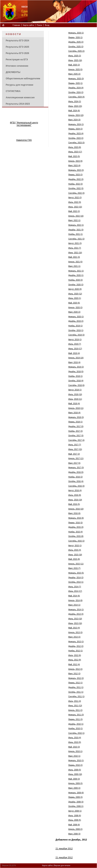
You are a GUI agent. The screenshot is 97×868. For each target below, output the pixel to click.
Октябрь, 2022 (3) (76, 188)
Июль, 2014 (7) (75, 587)
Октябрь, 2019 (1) (76, 330)
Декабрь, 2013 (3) (76, 614)
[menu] (23, 69)
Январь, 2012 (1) (75, 683)
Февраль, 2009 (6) (76, 793)
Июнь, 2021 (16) (75, 253)
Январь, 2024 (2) (75, 129)
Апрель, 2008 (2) (75, 829)
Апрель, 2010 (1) (75, 751)
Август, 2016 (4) (75, 490)
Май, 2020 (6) (74, 303)
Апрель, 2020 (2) (75, 308)
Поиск (39, 25)
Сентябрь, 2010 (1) (76, 733)
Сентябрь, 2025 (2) (76, 51)
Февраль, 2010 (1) (76, 761)
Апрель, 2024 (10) (76, 115)
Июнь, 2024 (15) (75, 106)
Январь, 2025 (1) (75, 83)
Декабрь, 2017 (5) (76, 426)
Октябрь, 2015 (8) (76, 536)
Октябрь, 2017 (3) (76, 436)
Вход (47, 25)
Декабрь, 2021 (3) (76, 230)
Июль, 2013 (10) (75, 619)
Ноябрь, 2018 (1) (76, 376)
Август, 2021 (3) (75, 243)
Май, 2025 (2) (74, 65)
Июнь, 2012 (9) (75, 660)
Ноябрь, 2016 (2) (76, 477)
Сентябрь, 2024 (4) (76, 97)
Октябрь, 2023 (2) (76, 138)
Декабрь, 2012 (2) (76, 646)
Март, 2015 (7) (74, 568)
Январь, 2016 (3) (75, 523)
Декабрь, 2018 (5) (76, 372)
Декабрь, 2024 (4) (76, 88)
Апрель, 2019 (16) (76, 358)
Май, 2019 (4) (74, 353)
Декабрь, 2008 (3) (76, 802)
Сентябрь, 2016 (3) (76, 486)
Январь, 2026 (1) (75, 38)
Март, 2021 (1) (74, 266)
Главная (16, 25)
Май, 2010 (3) (74, 747)
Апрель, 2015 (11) (76, 564)
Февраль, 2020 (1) (76, 317)
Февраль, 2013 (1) (76, 642)
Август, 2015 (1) (75, 546)
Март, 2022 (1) (74, 220)
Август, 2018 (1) (75, 390)
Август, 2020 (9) (75, 289)
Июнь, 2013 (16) (75, 623)
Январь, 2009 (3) (75, 797)
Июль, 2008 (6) (75, 816)
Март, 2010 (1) (74, 756)
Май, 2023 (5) (74, 156)
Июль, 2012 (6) (75, 655)
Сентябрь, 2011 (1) (76, 697)
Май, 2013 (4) (74, 628)
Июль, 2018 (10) (75, 394)
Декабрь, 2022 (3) (76, 179)
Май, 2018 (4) (74, 404)
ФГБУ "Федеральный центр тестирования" (24, 124)
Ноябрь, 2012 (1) (76, 651)
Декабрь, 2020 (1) (76, 275)
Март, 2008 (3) (74, 834)
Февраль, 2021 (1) (76, 271)
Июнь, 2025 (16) (75, 60)
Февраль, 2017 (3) (76, 468)
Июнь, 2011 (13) (75, 706)
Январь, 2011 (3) (75, 719)
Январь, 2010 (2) (75, 765)
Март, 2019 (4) (74, 362)
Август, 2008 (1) (75, 811)
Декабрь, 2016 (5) (76, 472)
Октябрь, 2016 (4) (76, 481)
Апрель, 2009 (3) (75, 783)
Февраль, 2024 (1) (76, 124)
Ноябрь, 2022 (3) (76, 184)
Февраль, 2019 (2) (76, 367)
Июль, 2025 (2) (75, 56)
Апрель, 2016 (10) (76, 509)
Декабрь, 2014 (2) (76, 578)
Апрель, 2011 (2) (75, 710)
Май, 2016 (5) (74, 504)
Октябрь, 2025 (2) (76, 47)
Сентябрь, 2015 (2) (76, 541)
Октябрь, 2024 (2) (76, 92)
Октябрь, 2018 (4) (76, 381)
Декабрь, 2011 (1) (76, 687)
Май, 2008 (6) (74, 825)
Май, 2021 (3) (74, 257)
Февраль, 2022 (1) (76, 225)
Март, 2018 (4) (74, 413)
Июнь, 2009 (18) (75, 774)
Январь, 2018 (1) (75, 422)
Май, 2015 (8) (74, 559)
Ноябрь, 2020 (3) (76, 280)
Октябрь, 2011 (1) (76, 692)
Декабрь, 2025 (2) (76, 42)
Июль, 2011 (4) (75, 701)
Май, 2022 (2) (74, 211)
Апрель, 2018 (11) (76, 408)
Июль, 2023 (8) (75, 147)
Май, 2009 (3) (74, 779)
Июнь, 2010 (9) (75, 742)
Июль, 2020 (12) (75, 294)
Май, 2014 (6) (74, 596)
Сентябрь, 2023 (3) (76, 143)
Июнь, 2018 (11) (75, 399)
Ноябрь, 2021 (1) (76, 234)
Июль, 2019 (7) (75, 344)
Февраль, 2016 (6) (76, 518)
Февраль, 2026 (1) (76, 33)
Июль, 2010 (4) (75, 738)
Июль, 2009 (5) (75, 770)
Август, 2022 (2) (75, 198)
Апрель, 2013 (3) (75, 632)
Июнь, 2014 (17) (75, 591)
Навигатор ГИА (24, 140)
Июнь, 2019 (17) (75, 349)
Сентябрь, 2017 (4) (76, 440)
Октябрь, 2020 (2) (76, 285)
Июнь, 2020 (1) (75, 298)
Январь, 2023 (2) (75, 175)
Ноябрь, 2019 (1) (76, 326)
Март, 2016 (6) (74, 513)
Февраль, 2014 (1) (76, 610)
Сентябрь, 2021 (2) (76, 239)
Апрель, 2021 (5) (75, 262)
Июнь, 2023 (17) (75, 152)
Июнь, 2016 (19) (75, 500)
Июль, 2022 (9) (75, 202)
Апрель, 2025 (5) (75, 70)
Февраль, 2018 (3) (76, 417)
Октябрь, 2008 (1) (76, 806)
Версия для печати (62, 865)
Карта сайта (28, 25)
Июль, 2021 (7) (75, 248)
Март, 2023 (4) (74, 166)
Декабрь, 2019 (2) (76, 321)
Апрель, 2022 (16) (76, 216)
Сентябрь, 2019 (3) (76, 335)
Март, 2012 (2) (74, 674)
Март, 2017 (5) (74, 463)
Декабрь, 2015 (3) (76, 527)
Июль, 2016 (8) (75, 495)
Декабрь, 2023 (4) (76, 134)
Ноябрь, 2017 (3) (76, 431)
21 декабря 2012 (64, 849)
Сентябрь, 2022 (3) (76, 193)
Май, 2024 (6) (74, 111)
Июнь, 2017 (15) (75, 449)
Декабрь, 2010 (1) (76, 724)
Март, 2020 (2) (74, 312)
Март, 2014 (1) (74, 605)
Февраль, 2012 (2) (76, 678)
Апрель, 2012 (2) (75, 669)
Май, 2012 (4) (74, 664)
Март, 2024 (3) (74, 120)
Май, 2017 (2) (74, 454)
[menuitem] (23, 34)
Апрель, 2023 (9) (75, 161)
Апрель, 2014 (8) (75, 600)
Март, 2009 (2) (74, 788)
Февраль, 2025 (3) (76, 79)
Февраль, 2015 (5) (76, 573)
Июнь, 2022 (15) (75, 207)
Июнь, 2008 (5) (75, 820)
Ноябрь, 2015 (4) (76, 532)
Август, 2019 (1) (75, 340)
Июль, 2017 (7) (75, 445)
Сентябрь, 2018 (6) (76, 385)
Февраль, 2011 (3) (76, 715)
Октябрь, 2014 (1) (76, 582)
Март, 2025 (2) (74, 74)
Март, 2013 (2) (74, 637)
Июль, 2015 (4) (75, 550)
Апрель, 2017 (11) (76, 458)
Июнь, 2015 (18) (75, 555)
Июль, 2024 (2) (75, 102)
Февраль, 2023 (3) (76, 170)
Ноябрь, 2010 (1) (76, 729)
